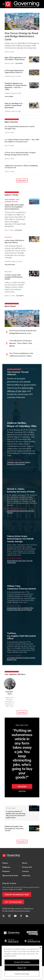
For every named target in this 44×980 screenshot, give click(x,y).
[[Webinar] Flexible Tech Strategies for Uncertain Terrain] (34, 828)
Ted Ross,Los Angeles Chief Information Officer (21, 636)
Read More (22, 842)
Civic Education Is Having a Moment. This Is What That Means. (21, 343)
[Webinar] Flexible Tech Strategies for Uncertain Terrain (14, 828)
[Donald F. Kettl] (10, 684)
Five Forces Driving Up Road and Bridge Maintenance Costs (21, 36)
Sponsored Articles (10, 876)
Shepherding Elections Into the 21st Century (21, 512)
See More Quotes (22, 787)
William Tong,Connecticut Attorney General (21, 587)
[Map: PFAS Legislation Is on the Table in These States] (34, 59)
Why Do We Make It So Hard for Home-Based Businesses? (14, 105)
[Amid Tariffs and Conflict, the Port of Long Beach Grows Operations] (34, 201)
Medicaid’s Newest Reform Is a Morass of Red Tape (10, 702)
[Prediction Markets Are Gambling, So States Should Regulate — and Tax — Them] (34, 85)
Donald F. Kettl (10, 693)
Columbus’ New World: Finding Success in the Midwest (19, 463)
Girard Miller (9, 96)
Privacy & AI (27, 867)
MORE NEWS (22, 181)
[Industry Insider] (12, 941)
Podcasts (6, 871)
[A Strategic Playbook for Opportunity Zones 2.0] (34, 72)
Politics (8, 237)
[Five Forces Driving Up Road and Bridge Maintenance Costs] (22, 21)
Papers (5, 863)
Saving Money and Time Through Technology (20, 562)
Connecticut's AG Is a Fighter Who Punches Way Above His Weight (20, 609)
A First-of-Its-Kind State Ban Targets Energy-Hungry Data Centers (20, 154)
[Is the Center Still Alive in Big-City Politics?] (34, 239)
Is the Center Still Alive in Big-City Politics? (14, 241)
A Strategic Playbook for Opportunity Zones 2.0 (14, 71)
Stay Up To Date (9, 883)
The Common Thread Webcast (18, 373)
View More (22, 712)
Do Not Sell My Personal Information (16, 911)
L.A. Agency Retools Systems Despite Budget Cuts (21, 659)
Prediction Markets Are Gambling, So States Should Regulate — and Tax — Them (15, 86)
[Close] (40, 948)
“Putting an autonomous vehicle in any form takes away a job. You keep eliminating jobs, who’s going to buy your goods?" (22, 754)
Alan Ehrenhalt (10, 265)
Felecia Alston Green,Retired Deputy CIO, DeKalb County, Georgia (20, 539)
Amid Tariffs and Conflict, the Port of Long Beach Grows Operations (14, 207)
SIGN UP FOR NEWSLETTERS (17, 895)
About (25, 863)
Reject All (22, 968)
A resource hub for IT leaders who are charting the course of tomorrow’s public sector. (16, 814)
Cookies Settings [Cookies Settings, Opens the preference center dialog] (22, 974)
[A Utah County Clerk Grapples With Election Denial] (34, 274)
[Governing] (12, 933)
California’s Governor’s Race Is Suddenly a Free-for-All (21, 167)
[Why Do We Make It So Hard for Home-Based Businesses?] (34, 105)
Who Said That (22, 725)
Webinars (6, 867)
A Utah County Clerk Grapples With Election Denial (14, 277)
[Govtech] (33, 933)
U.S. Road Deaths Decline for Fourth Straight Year (20, 128)
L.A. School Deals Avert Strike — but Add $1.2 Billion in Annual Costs (22, 141)
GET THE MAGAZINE (13, 902)
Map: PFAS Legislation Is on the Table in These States (15, 59)
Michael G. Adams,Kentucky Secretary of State (21, 490)
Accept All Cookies (22, 962)
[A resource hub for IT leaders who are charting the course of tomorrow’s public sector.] (34, 808)
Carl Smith (19, 63)
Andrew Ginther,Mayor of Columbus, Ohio (22, 424)
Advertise (26, 876)
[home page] (22, 4)
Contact (25, 871)
